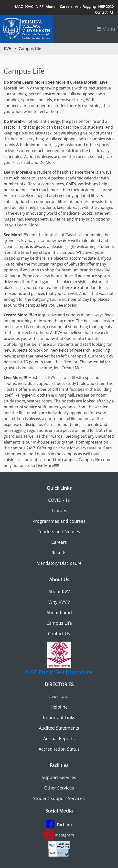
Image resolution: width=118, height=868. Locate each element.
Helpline (59, 707)
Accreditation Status (59, 749)
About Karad (59, 612)
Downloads (59, 696)
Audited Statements (59, 728)
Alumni (52, 6)
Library (59, 511)
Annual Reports (59, 738)
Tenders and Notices (59, 532)
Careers (66, 6)
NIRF (39, 6)
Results (59, 553)
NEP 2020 (106, 6)
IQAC (29, 6)
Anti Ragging (85, 6)
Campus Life (59, 623)
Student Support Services (59, 798)
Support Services (59, 777)
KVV (8, 49)
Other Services (59, 788)
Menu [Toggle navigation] (106, 29)
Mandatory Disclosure (59, 563)
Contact (101, 12)
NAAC (18, 6)
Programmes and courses (59, 521)
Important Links (59, 717)
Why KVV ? (59, 602)
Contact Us (59, 634)
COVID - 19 (59, 500)
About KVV (59, 591)
